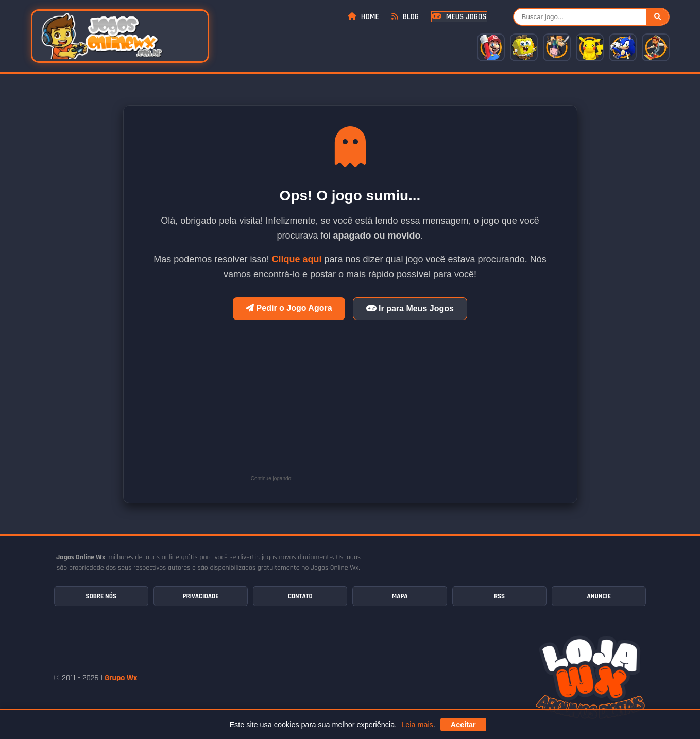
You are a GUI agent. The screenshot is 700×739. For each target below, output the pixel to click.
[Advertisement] (372, 416)
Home (363, 17)
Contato (300, 596)
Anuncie (599, 596)
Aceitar (463, 725)
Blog (405, 17)
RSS (499, 596)
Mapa (400, 596)
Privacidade (201, 596)
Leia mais (417, 725)
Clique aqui (296, 259)
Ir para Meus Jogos (410, 308)
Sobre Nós (101, 596)
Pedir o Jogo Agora (289, 308)
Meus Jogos (459, 17)
